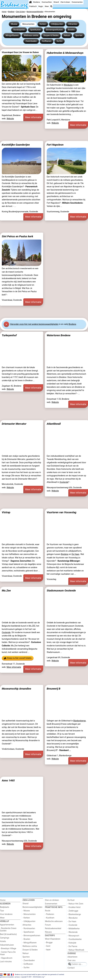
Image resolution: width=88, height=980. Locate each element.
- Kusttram (50, 918)
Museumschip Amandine (16, 689)
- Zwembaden (29, 960)
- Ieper (48, 950)
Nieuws (48, 932)
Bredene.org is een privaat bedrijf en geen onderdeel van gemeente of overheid (39, 975)
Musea (14, 24)
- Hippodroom (6, 958)
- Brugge (49, 943)
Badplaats (5, 907)
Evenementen (77, 2)
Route (48, 911)
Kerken (43, 24)
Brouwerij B (53, 689)
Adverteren (72, 957)
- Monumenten (29, 914)
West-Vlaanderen (53, 939)
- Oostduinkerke (75, 939)
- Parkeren (50, 914)
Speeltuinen (35, 30)
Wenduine (68, 85)
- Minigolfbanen (29, 943)
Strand (56, 2)
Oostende (64, 482)
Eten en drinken (52, 900)
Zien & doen (65, 2)
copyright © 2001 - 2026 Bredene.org (32, 977)
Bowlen (71, 30)
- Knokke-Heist (74, 907)
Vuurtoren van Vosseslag (61, 512)
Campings (5, 938)
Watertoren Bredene (59, 335)
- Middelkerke (73, 929)
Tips (2, 911)
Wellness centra (31, 35)
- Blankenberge (74, 914)
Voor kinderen (6, 914)
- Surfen (26, 968)
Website (10, 119)
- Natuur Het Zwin (75, 904)
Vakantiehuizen (7, 945)
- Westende (73, 932)
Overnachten (47, 2)
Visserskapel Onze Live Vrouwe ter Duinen (20, 52)
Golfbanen (47, 41)
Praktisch (33, 6)
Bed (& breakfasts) (8, 934)
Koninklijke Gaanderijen (16, 145)
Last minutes (6, 962)
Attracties (73, 24)
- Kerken (26, 918)
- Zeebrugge (73, 911)
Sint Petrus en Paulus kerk (17, 236)
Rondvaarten (19, 30)
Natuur (67, 35)
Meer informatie (33, 117)
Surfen (60, 41)
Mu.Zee (6, 591)
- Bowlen (26, 939)
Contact (71, 968)
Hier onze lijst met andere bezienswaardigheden (34, 324)
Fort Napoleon (55, 145)
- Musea (26, 911)
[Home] (30, 2)
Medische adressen (54, 921)
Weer (47, 6)
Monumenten (28, 24)
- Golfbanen (28, 964)
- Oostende (72, 925)
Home (3, 900)
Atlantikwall (54, 424)
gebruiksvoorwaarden (7, 977)
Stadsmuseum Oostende (61, 591)
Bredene (37, 2)
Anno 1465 (8, 780)
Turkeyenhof (9, 335)
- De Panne (72, 946)
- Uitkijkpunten (29, 921)
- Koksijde (72, 943)
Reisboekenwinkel (53, 928)
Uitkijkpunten (57, 24)
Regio (41, 6)
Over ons (71, 960)
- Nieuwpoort (73, 936)
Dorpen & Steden (51, 35)
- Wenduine (73, 918)
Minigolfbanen (12, 35)
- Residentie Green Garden (8, 930)
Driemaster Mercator (14, 424)
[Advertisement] (44, 135)
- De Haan (72, 921)
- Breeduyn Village (8, 949)
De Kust (71, 900)
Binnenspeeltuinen (54, 30)
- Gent (48, 946)
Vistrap (6, 512)
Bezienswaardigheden (32, 907)
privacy (17, 977)
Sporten (79, 35)
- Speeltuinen (28, 932)
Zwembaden (31, 41)
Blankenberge (80, 721)
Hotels (3, 941)
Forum (48, 925)
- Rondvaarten (29, 928)
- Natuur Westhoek (76, 950)
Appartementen (7, 925)
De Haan (75, 554)
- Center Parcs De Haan (8, 953)
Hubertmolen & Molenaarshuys (65, 53)
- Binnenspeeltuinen (31, 936)
